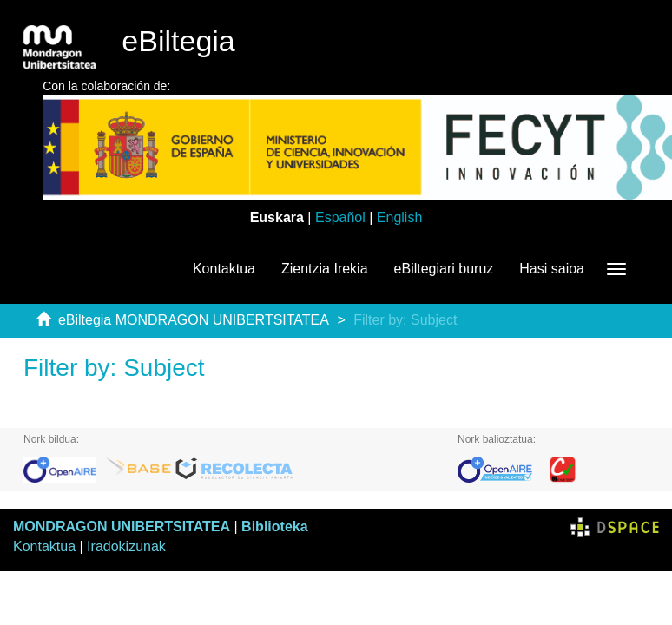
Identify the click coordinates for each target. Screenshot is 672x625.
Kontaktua (224, 269)
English (399, 217)
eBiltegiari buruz (444, 269)
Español (340, 217)
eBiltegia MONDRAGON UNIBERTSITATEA (194, 320)
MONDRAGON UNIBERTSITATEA (122, 526)
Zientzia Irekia (325, 269)
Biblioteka (274, 526)
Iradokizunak (126, 546)
